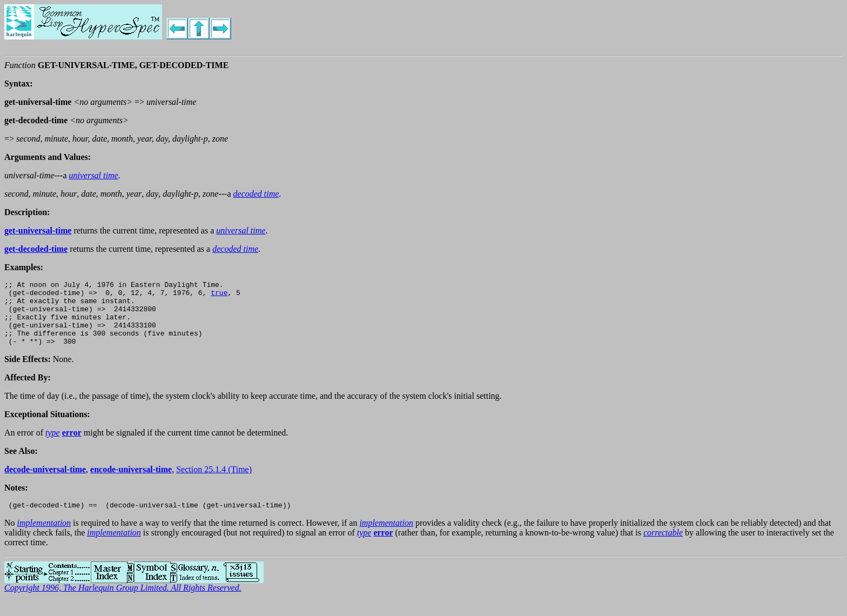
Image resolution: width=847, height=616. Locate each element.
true (219, 296)
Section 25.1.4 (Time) (214, 482)
